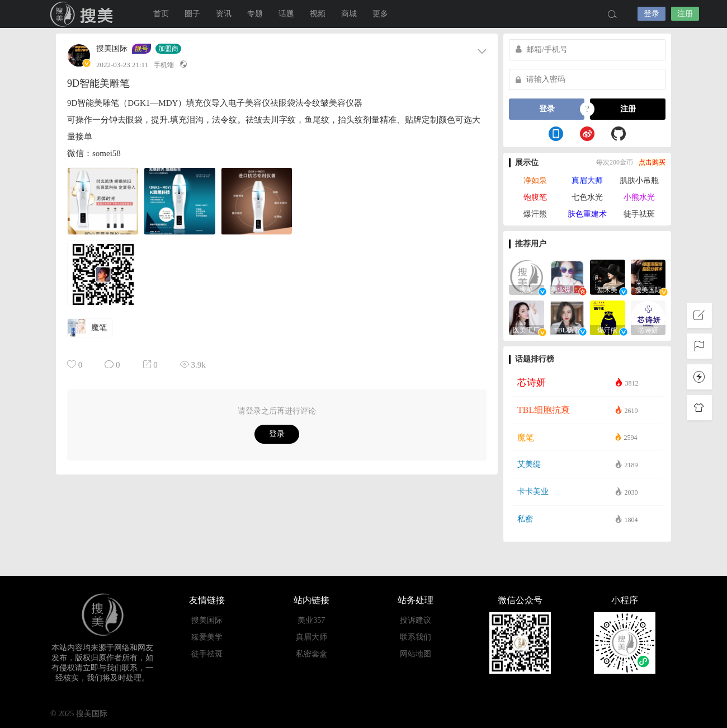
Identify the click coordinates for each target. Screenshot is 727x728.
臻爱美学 (207, 637)
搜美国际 (84, 14)
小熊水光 (639, 197)
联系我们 (416, 637)
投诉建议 (416, 620)
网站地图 (416, 654)
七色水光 (587, 197)
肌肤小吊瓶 (639, 180)
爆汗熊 (535, 214)
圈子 (192, 14)
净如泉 (535, 180)
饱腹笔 (535, 197)
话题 (286, 14)
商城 (349, 14)
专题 (255, 14)
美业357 (311, 620)
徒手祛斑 (639, 214)
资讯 (224, 14)
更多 (380, 14)
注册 (685, 14)
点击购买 (652, 162)
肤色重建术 (587, 214)
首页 (161, 14)
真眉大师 (587, 180)
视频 (318, 14)
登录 (652, 14)
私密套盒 (311, 654)
